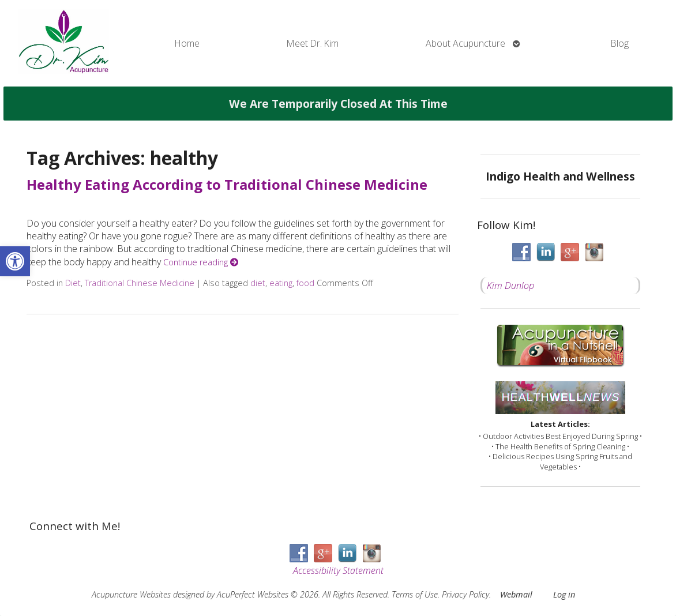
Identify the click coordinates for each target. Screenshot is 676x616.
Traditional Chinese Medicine (140, 283)
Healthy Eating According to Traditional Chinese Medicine (227, 184)
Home (187, 43)
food (305, 283)
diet (258, 283)
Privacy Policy (465, 594)
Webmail (516, 594)
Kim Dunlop (510, 286)
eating (281, 283)
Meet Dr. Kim (313, 43)
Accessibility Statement (338, 570)
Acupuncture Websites (131, 594)
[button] (15, 261)
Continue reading (201, 262)
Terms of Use (415, 594)
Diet (73, 283)
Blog (620, 43)
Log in (564, 594)
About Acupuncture (465, 43)
